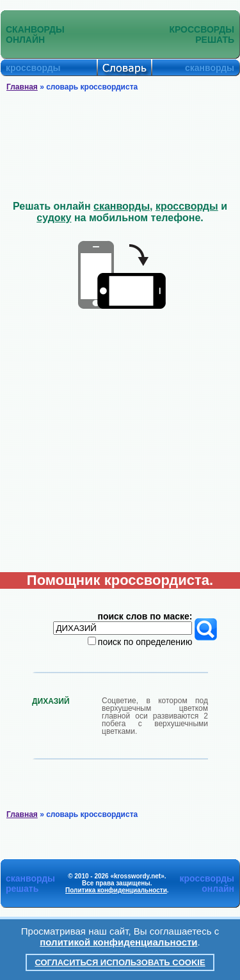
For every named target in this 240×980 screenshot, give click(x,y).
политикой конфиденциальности (118, 942)
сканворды (122, 206)
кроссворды (187, 206)
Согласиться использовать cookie (120, 962)
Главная (22, 87)
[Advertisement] (120, 146)
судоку (54, 218)
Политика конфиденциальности (116, 890)
